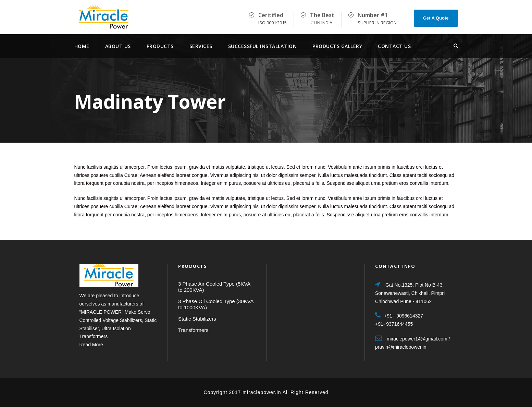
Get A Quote (436, 18)
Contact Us (394, 46)
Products (160, 46)
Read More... (93, 345)
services (201, 46)
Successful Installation (263, 46)
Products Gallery (337, 46)
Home (82, 46)
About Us (118, 46)
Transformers (193, 330)
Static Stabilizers (197, 319)
